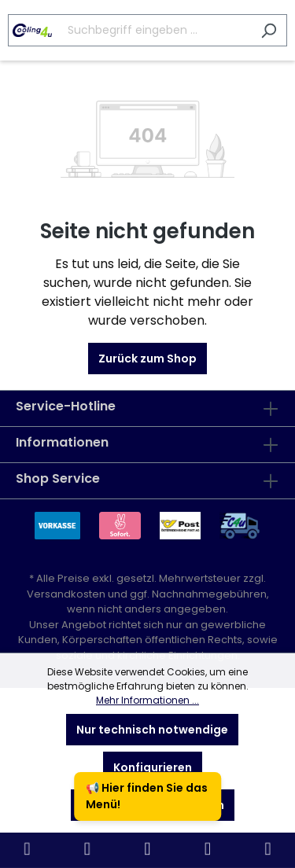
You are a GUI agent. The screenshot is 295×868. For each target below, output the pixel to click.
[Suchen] (269, 30)
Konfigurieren (153, 767)
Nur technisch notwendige (152, 730)
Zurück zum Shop (147, 359)
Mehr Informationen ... (147, 700)
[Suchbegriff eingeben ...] (129, 30)
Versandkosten (66, 594)
